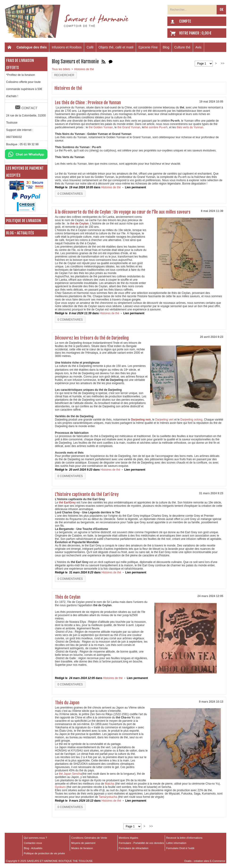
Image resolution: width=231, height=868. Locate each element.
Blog (166, 47)
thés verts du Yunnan (190, 127)
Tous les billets (61, 69)
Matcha (109, 784)
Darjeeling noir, (142, 420)
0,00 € (206, 33)
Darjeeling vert (164, 420)
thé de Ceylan (79, 223)
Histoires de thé (84, 69)
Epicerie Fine (148, 47)
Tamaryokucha (108, 797)
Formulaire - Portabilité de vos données (141, 843)
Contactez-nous (33, 843)
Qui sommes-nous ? (35, 838)
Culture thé (182, 47)
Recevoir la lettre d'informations (184, 838)
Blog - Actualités (20, 233)
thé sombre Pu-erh (156, 127)
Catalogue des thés (32, 47)
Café (90, 47)
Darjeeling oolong (191, 420)
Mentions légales (129, 838)
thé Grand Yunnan (129, 127)
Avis (198, 47)
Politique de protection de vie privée (44, 853)
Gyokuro (60, 787)
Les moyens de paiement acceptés (25, 172)
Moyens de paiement (83, 843)
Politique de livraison (24, 221)
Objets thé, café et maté (116, 47)
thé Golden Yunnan (100, 127)
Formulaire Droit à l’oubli (180, 848)
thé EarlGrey (67, 503)
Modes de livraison (82, 848)
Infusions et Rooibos (67, 47)
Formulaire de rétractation (134, 848)
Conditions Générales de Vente (89, 838)
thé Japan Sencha (70, 774)
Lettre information (176, 843)
